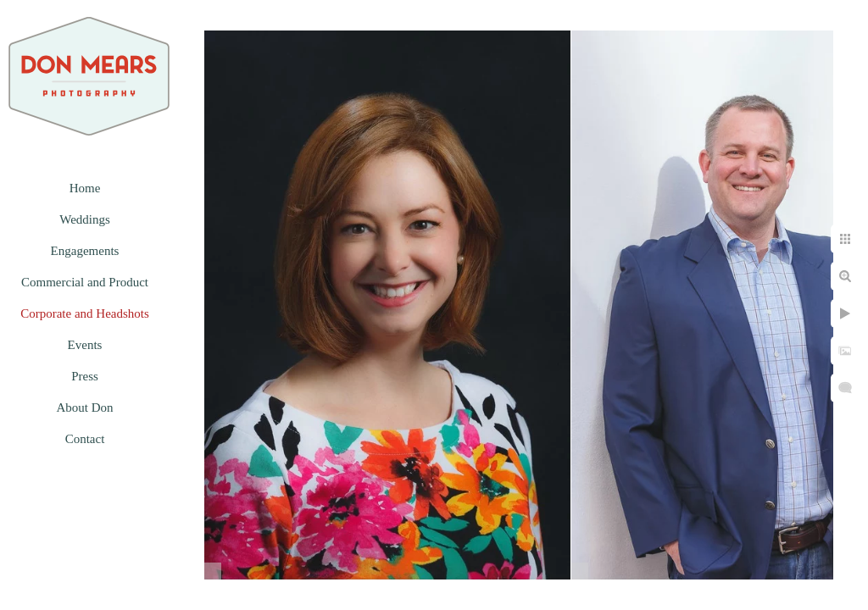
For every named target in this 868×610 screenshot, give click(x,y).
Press (85, 376)
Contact (85, 439)
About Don (84, 408)
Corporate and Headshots (85, 313)
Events (85, 345)
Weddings (85, 219)
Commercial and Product (85, 282)
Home (85, 188)
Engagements (85, 251)
